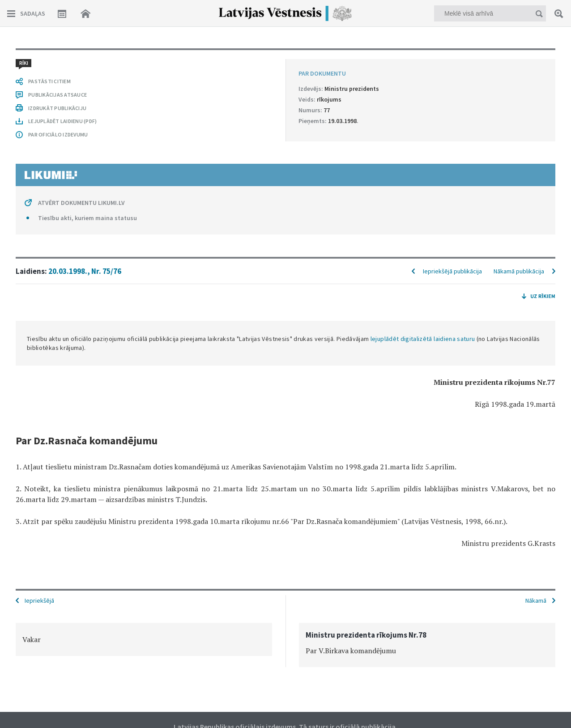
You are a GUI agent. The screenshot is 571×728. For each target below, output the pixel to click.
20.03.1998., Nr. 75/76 (85, 271)
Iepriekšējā (39, 600)
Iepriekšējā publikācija (452, 271)
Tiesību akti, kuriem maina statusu (87, 218)
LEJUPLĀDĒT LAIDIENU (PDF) (62, 121)
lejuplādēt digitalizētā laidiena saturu (423, 339)
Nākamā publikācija (519, 271)
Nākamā (536, 600)
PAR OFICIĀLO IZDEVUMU (58, 134)
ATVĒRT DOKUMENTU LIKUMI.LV (81, 203)
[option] (144, 639)
